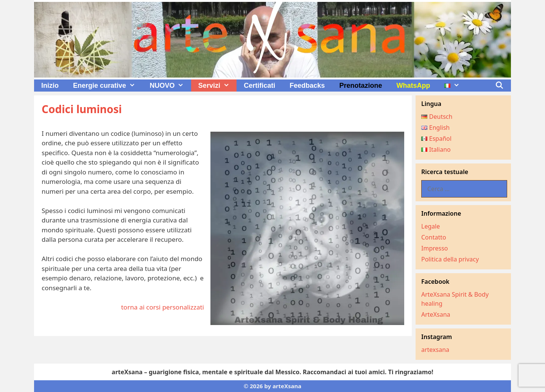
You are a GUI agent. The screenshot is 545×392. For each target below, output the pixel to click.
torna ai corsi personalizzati (163, 307)
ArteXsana (436, 314)
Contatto (434, 237)
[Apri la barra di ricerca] (499, 86)
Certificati (259, 86)
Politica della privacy (450, 259)
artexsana (435, 350)
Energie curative (108, 86)
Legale (431, 226)
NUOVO (170, 86)
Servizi (217, 86)
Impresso (435, 248)
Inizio (50, 86)
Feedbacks (307, 86)
